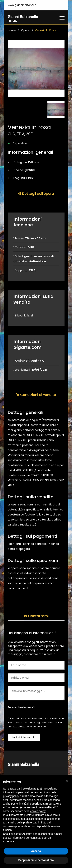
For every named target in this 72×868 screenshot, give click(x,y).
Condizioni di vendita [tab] (36, 395)
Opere (25, 30)
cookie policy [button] (38, 811)
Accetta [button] (36, 851)
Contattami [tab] (36, 616)
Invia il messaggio (24, 738)
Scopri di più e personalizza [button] (36, 860)
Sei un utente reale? (21, 708)
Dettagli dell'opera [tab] (36, 194)
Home (12, 30)
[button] (67, 781)
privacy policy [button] (11, 796)
